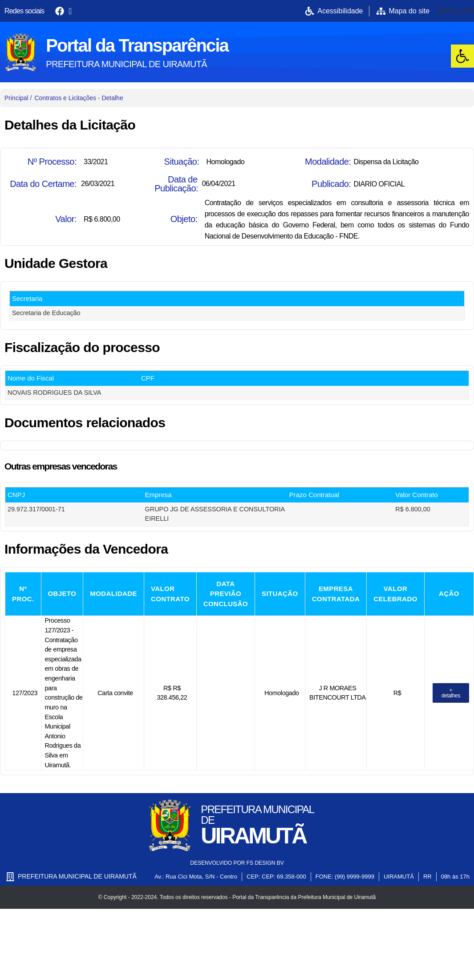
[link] (462, 56)
